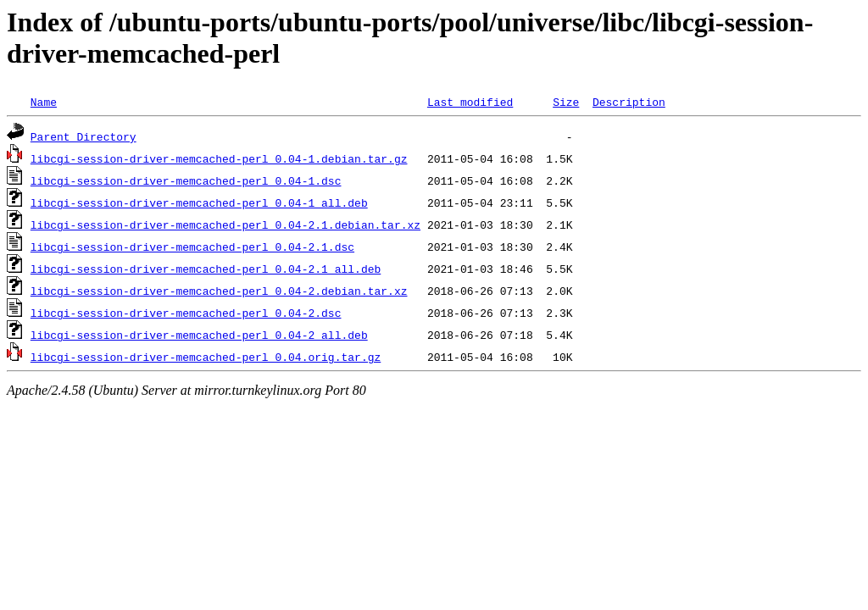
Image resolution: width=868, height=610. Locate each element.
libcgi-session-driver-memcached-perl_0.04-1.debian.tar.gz (219, 158)
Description (629, 102)
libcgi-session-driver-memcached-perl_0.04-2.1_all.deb (206, 269)
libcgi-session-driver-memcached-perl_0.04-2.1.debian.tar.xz (225, 225)
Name (44, 102)
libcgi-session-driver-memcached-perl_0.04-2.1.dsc (192, 247)
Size (566, 102)
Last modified (470, 102)
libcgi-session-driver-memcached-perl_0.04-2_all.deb (199, 335)
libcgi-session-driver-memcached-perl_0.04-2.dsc (186, 313)
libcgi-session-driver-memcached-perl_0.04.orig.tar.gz (206, 357)
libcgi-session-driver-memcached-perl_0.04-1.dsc (186, 180)
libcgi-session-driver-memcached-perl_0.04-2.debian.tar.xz (219, 291)
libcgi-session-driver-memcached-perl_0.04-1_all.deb (199, 202)
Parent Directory (83, 136)
